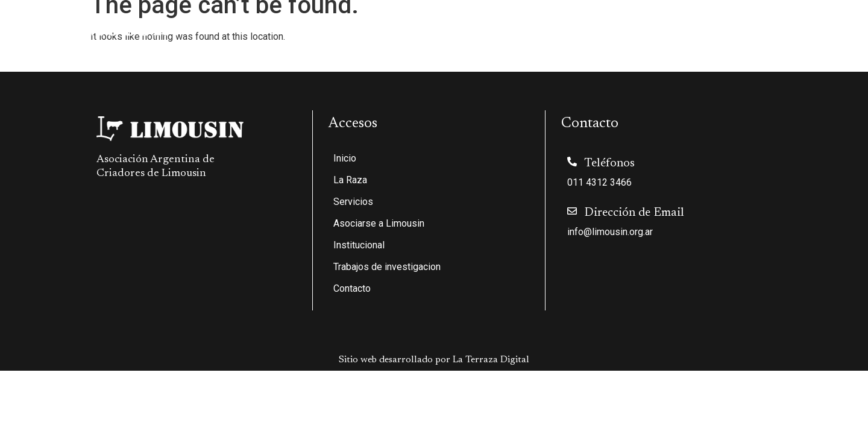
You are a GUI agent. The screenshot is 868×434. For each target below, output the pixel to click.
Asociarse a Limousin (540, 26)
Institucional (635, 26)
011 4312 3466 (599, 182)
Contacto (830, 26)
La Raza (387, 26)
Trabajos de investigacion (740, 26)
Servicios (452, 26)
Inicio (336, 26)
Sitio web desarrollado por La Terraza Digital (434, 360)
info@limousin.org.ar (610, 232)
